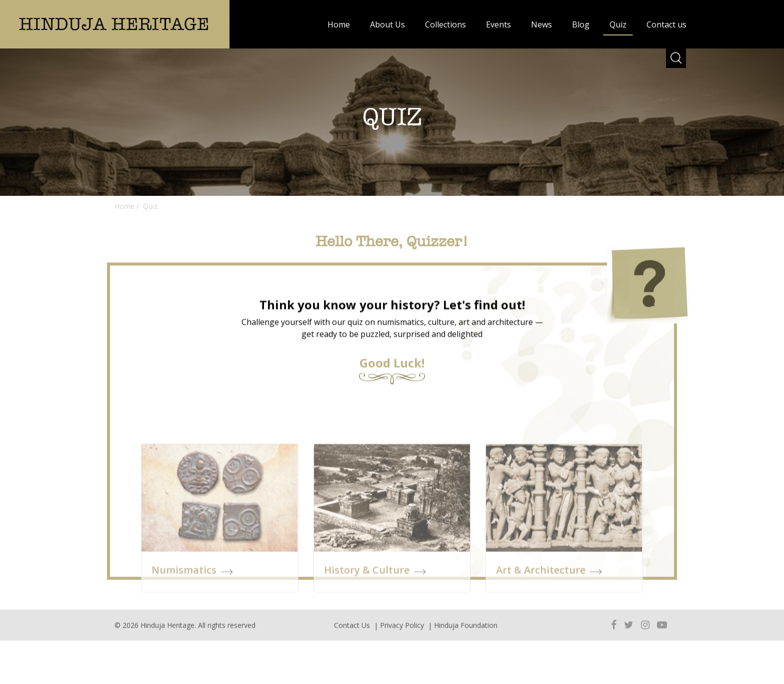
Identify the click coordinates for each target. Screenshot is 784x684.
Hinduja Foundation (466, 631)
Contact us (666, 24)
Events (498, 24)
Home (339, 24)
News (541, 24)
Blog (581, 24)
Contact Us (352, 631)
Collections (445, 24)
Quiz (618, 24)
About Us (387, 24)
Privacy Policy (402, 631)
